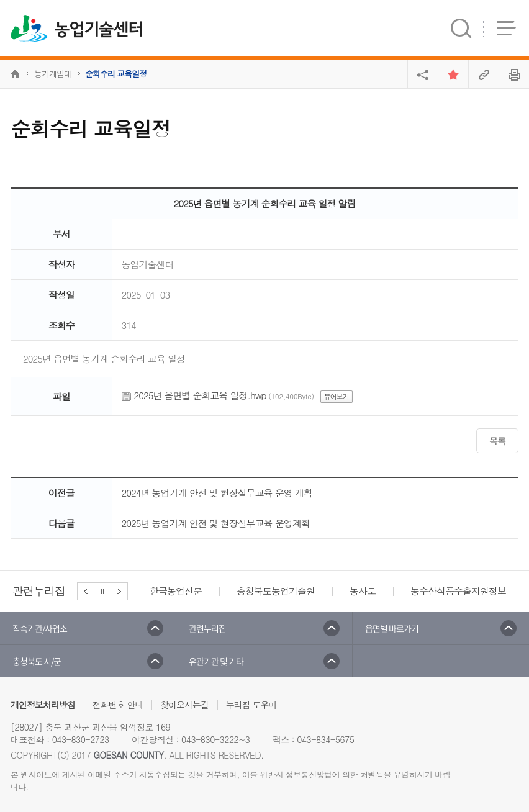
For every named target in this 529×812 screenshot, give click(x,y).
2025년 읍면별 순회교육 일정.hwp (200, 395)
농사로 (363, 591)
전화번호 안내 (118, 705)
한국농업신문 (176, 591)
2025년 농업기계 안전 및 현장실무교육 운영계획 (216, 523)
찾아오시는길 (184, 705)
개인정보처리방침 (43, 705)
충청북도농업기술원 (276, 591)
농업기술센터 (98, 30)
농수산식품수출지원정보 (458, 591)
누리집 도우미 (251, 705)
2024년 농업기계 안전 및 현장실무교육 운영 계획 (217, 493)
